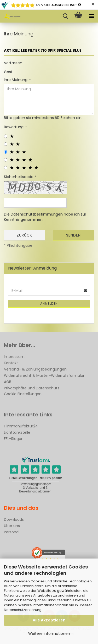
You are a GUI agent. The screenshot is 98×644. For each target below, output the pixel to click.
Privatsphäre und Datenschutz (32, 388)
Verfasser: (13, 63)
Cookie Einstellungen (23, 394)
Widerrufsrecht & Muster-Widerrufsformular (44, 375)
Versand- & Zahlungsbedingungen (35, 369)
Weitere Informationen (49, 634)
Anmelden (49, 304)
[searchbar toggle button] (65, 16)
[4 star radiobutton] (6, 160)
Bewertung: (15, 127)
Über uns (12, 526)
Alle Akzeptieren (49, 620)
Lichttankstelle (17, 432)
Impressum (14, 357)
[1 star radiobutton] (6, 136)
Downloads (14, 519)
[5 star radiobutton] (6, 168)
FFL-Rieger (13, 439)
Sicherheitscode (19, 177)
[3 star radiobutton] (6, 152)
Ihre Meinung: (17, 80)
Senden (73, 235)
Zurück (24, 235)
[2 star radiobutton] (6, 144)
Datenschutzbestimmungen (37, 214)
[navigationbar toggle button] (91, 16)
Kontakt (11, 363)
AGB (8, 382)
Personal (12, 532)
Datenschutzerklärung (23, 610)
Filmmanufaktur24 (21, 426)
